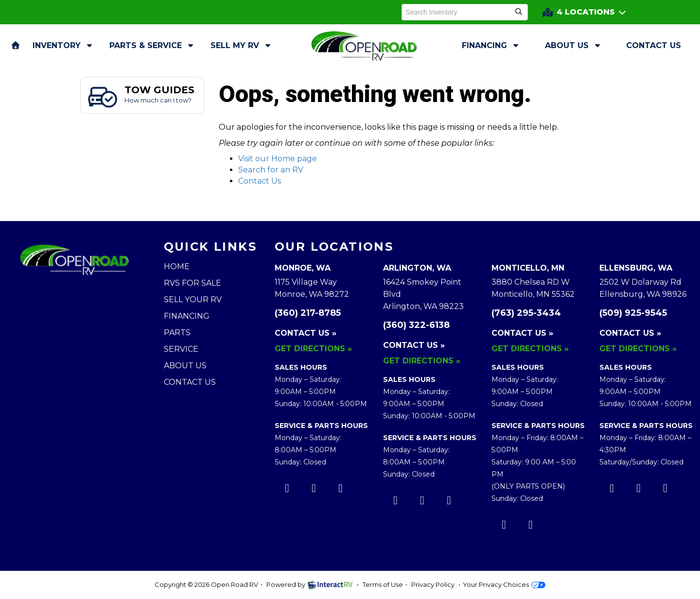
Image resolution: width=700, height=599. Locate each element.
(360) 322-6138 (416, 325)
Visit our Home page (278, 159)
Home (177, 266)
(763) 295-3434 (526, 313)
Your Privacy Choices (504, 584)
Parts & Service (152, 45)
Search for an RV (271, 170)
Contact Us (654, 45)
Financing (491, 45)
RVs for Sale (192, 283)
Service (181, 349)
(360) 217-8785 (308, 313)
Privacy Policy (433, 584)
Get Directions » (313, 349)
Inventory (63, 45)
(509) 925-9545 (633, 313)
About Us (574, 45)
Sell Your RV (193, 299)
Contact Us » (306, 333)
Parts (177, 333)
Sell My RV (242, 45)
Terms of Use (383, 584)
